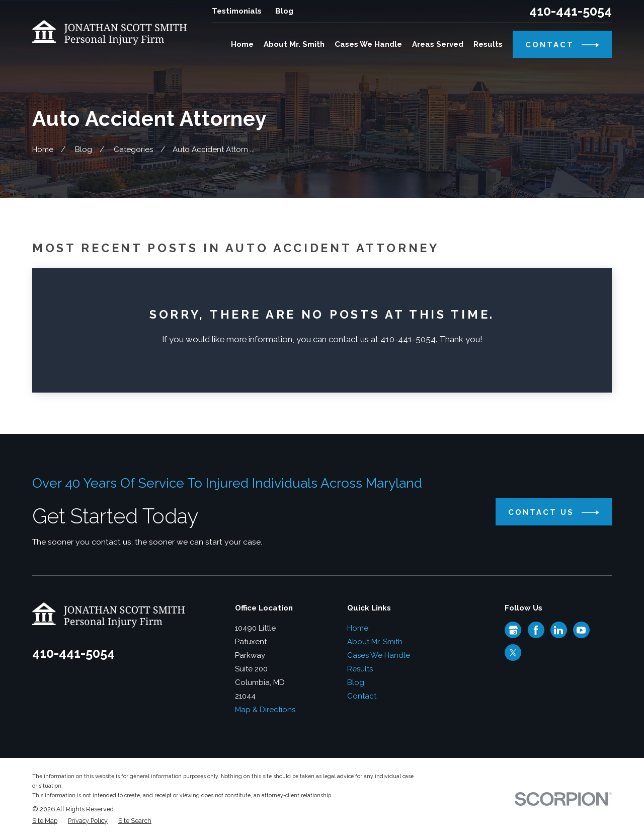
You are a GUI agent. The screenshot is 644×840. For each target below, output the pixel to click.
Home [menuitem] (242, 44)
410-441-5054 (571, 11)
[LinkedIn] (558, 630)
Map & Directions (265, 710)
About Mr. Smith (375, 642)
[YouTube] (581, 630)
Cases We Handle (379, 655)
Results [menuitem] (488, 44)
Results (360, 669)
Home (358, 628)
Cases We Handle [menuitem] (368, 44)
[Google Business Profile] (513, 630)
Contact (362, 696)
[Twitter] (513, 653)
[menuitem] (45, 821)
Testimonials (237, 11)
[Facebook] (536, 630)
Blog (284, 11)
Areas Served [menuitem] (438, 44)
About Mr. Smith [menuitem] (294, 44)
